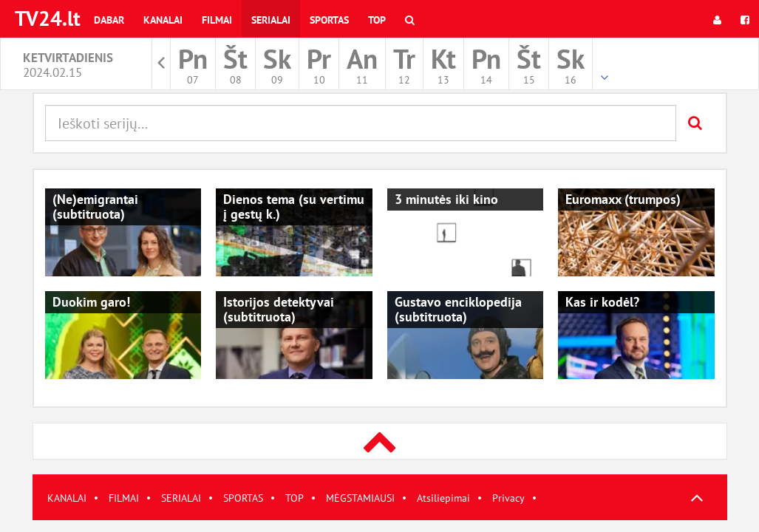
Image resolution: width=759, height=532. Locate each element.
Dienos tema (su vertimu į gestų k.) (294, 207)
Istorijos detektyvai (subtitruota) (279, 309)
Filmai (217, 20)
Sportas (329, 20)
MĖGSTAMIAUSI (360, 498)
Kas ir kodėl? (602, 302)
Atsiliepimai (443, 498)
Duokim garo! (91, 302)
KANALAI (67, 498)
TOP (295, 498)
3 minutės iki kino (446, 199)
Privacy (508, 498)
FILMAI (124, 498)
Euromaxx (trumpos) (623, 199)
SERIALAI (181, 498)
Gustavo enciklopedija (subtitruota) (458, 309)
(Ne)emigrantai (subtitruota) (95, 207)
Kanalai (163, 20)
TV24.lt (48, 18)
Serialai (271, 20)
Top (377, 20)
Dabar (109, 20)
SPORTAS (243, 498)
